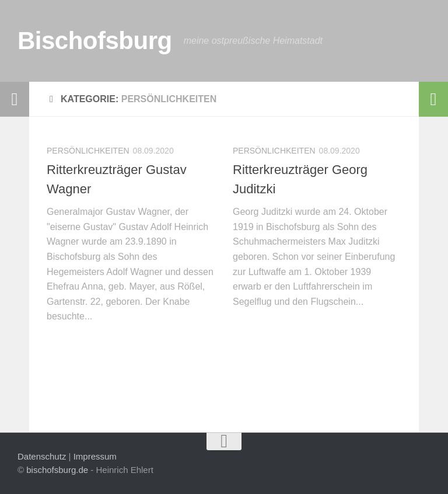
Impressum (95, 456)
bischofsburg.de (57, 470)
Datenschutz (42, 456)
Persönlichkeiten (88, 151)
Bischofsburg (95, 41)
